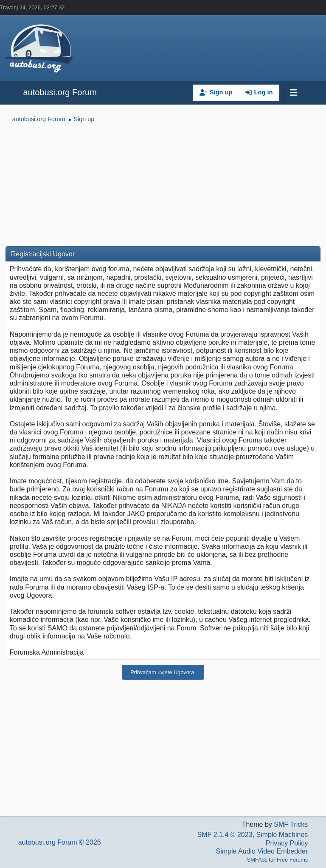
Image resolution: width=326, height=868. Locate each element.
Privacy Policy (287, 843)
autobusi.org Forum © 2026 (60, 842)
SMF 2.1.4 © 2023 (225, 835)
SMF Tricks (291, 824)
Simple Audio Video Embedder (262, 851)
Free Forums (292, 860)
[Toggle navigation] (294, 93)
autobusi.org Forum (60, 92)
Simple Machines (282, 835)
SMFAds (257, 860)
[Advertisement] (163, 186)
